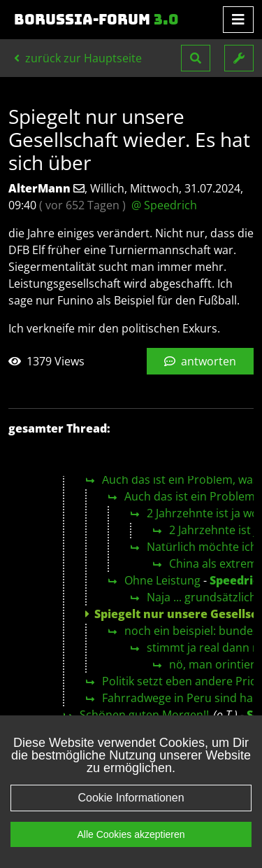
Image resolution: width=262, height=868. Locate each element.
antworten (200, 361)
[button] (196, 58)
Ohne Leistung (162, 580)
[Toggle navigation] (238, 20)
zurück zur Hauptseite (78, 58)
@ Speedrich (164, 205)
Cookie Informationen (131, 798)
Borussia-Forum (96, 20)
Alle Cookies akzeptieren (131, 834)
